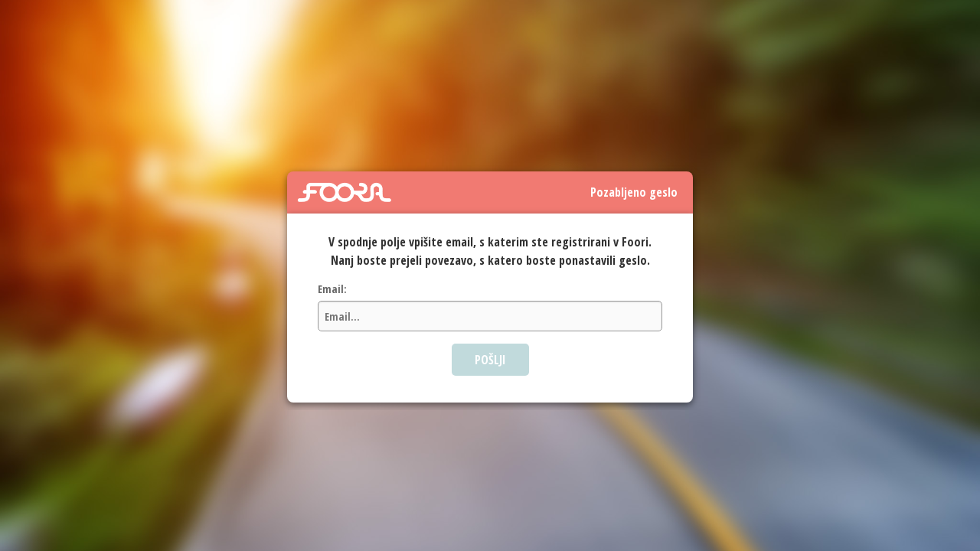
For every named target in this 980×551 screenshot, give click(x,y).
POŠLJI (490, 360)
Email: (332, 289)
